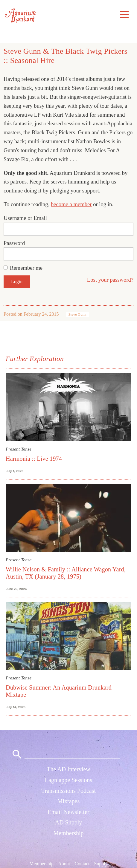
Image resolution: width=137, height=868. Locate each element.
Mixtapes (68, 801)
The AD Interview (68, 769)
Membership (68, 833)
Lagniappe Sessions (68, 780)
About (64, 863)
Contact (82, 863)
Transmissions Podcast (68, 791)
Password (14, 243)
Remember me (26, 268)
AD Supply (69, 822)
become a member (71, 204)
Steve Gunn (77, 314)
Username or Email (25, 218)
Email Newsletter (68, 812)
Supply (101, 863)
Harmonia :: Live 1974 (34, 459)
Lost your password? (110, 280)
